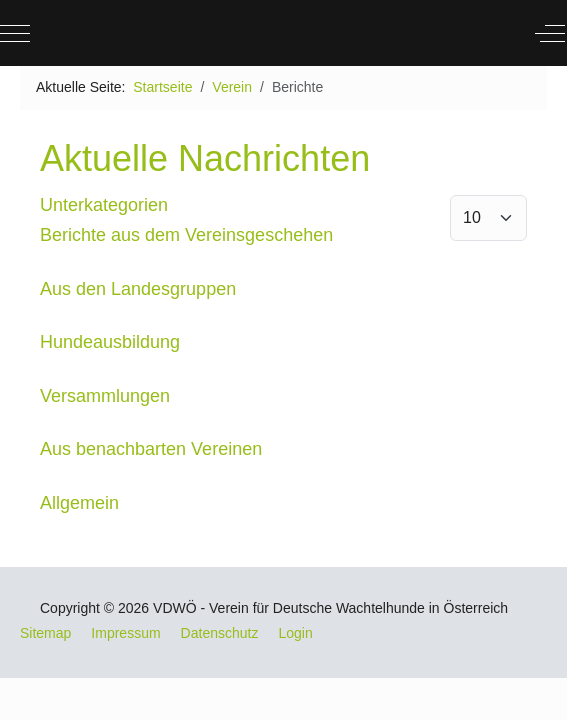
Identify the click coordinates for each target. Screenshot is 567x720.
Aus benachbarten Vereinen (151, 449)
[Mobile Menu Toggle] (15, 33)
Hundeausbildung (110, 342)
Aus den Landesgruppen (138, 289)
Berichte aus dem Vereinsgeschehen (186, 235)
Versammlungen (105, 396)
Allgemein (79, 503)
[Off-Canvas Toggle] (550, 33)
